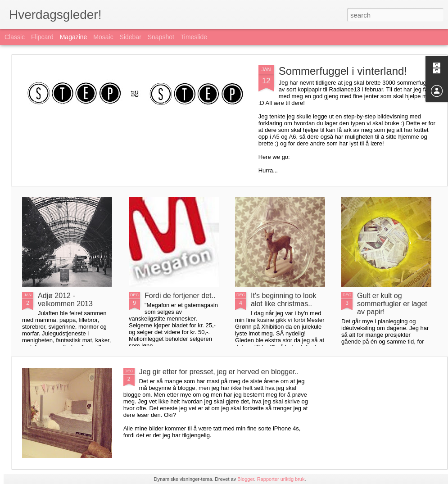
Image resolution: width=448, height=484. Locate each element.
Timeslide (194, 37)
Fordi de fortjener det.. (180, 296)
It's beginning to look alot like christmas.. (283, 300)
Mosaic (103, 37)
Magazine (74, 37)
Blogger (246, 479)
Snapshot (161, 37)
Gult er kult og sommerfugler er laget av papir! (392, 304)
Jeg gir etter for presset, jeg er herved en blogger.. (219, 372)
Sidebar (131, 37)
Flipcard (42, 37)
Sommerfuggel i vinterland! (343, 71)
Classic (15, 37)
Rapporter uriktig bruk (281, 479)
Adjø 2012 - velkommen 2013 (65, 300)
